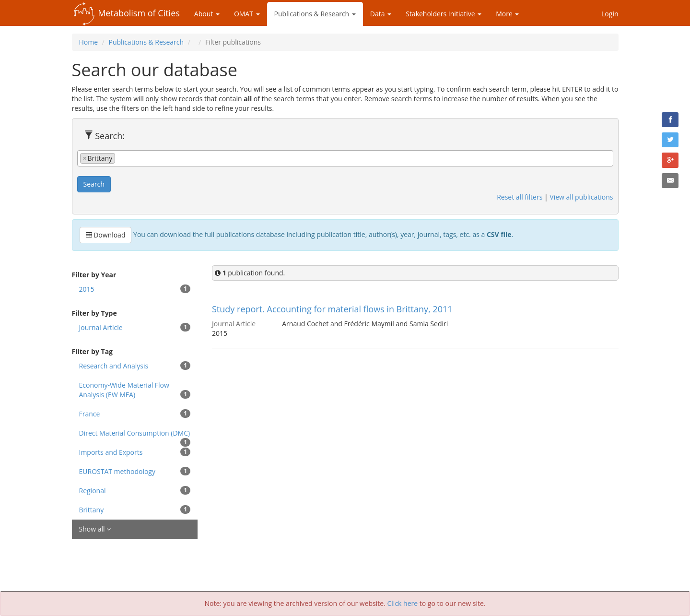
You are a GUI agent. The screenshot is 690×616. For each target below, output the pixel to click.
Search (94, 184)
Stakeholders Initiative (444, 14)
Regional (135, 491)
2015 (135, 289)
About (207, 14)
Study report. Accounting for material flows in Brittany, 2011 (332, 309)
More (507, 14)
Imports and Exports (135, 452)
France (135, 414)
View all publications (581, 197)
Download (106, 235)
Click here (403, 603)
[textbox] (120, 158)
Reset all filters (520, 197)
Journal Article (135, 327)
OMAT (247, 14)
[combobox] (345, 158)
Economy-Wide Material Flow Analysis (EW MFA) (135, 390)
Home (89, 42)
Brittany (135, 510)
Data (381, 14)
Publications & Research (315, 14)
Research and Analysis (135, 366)
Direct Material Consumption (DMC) (135, 436)
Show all (95, 529)
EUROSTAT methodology (135, 471)
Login (610, 14)
